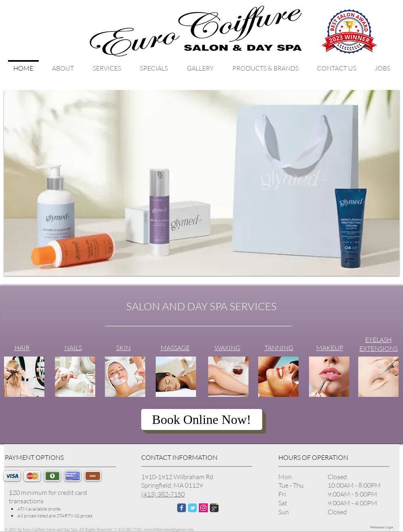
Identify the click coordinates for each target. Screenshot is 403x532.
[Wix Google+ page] (214, 508)
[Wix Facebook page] (182, 508)
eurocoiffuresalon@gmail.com (169, 529)
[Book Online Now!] (202, 419)
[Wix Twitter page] (192, 508)
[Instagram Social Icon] (203, 508)
